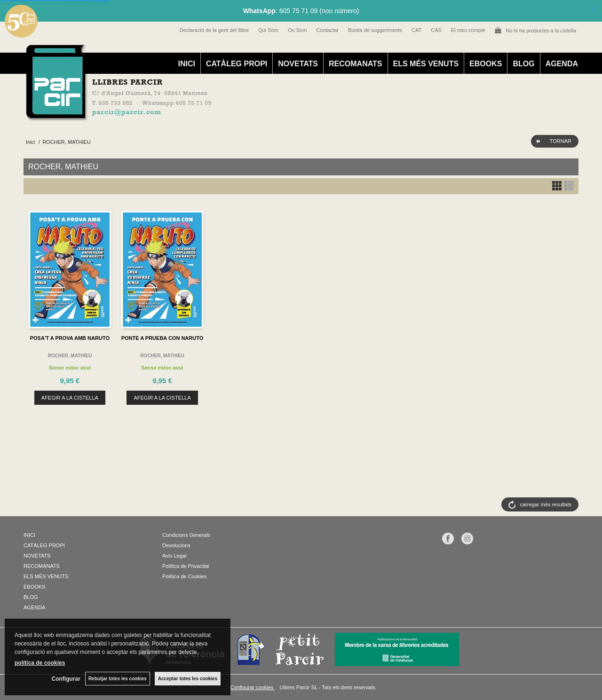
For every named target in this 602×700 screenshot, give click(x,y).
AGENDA (562, 64)
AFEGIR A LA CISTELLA (70, 398)
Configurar (66, 679)
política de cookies (40, 663)
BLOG (523, 64)
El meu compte (468, 30)
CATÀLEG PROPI (237, 64)
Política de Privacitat (186, 566)
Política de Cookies (184, 576)
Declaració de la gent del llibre (214, 30)
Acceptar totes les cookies (188, 679)
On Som (297, 30)
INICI (186, 64)
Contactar (327, 30)
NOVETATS (298, 64)
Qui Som (268, 30)
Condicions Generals (186, 535)
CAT (416, 30)
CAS (436, 30)
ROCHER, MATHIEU (70, 356)
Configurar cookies (253, 687)
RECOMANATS (355, 64)
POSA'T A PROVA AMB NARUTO (70, 338)
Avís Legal (174, 556)
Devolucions (176, 545)
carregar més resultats (546, 504)
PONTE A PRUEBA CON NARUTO (162, 338)
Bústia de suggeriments (375, 30)
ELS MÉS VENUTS (426, 64)
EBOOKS (486, 64)
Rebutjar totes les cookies (118, 679)
